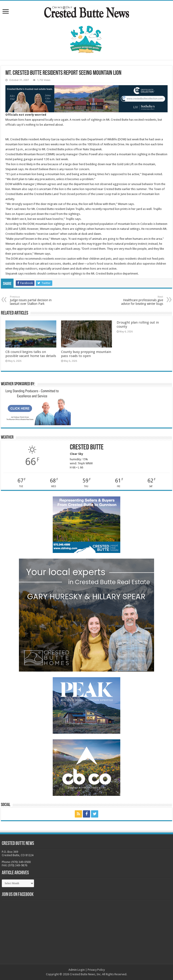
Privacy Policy (96, 970)
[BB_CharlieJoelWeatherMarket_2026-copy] (37, 407)
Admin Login (77, 970)
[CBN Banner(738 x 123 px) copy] (86, 99)
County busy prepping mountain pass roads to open (86, 354)
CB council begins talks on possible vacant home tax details (31, 354)
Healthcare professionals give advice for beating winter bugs (140, 300)
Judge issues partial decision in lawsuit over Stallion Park (33, 300)
